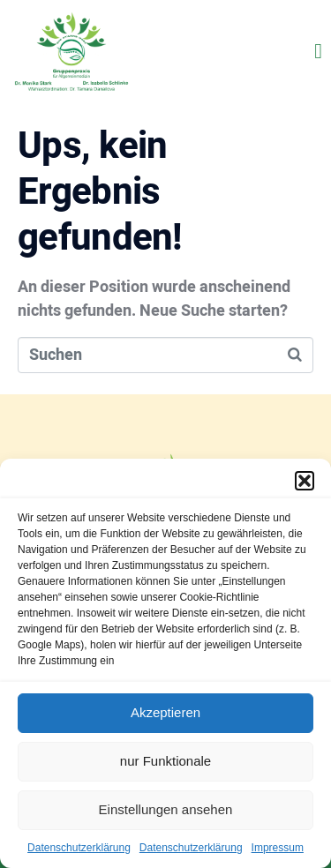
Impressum (278, 848)
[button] (305, 481)
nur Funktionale (165, 761)
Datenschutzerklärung (79, 848)
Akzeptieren (165, 712)
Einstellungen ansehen (166, 809)
